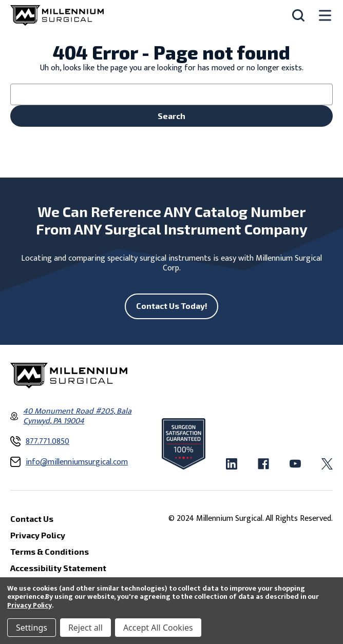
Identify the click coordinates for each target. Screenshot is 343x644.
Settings (32, 628)
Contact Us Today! (172, 306)
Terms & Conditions (50, 551)
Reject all (85, 628)
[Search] (298, 15)
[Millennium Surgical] (57, 15)
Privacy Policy (30, 605)
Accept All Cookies (158, 628)
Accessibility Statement (58, 568)
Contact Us (32, 519)
